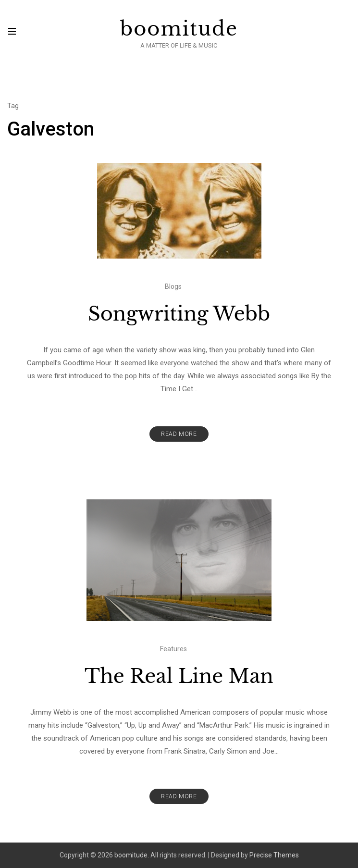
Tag (13, 106)
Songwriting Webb (179, 314)
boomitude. (132, 855)
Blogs (173, 286)
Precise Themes (274, 855)
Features (173, 649)
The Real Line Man (179, 676)
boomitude (179, 29)
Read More (179, 434)
